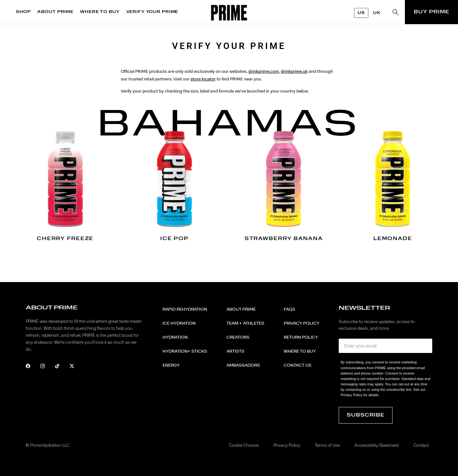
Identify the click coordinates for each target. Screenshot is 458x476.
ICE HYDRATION (179, 323)
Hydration (175, 337)
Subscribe (366, 415)
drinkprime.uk (294, 72)
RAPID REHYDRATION (185, 309)
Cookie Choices (244, 445)
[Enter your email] (385, 346)
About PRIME (241, 309)
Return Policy (301, 337)
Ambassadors (243, 365)
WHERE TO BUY (100, 12)
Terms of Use (327, 445)
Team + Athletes (245, 323)
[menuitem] (25, 12)
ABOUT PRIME (55, 12)
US (361, 13)
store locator (203, 79)
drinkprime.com (264, 72)
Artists (235, 351)
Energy (171, 365)
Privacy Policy (302, 323)
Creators (238, 337)
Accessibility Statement (377, 445)
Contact (421, 445)
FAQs (289, 309)
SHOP (23, 12)
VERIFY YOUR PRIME (152, 12)
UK (377, 13)
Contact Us (298, 365)
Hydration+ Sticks (185, 351)
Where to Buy (300, 351)
